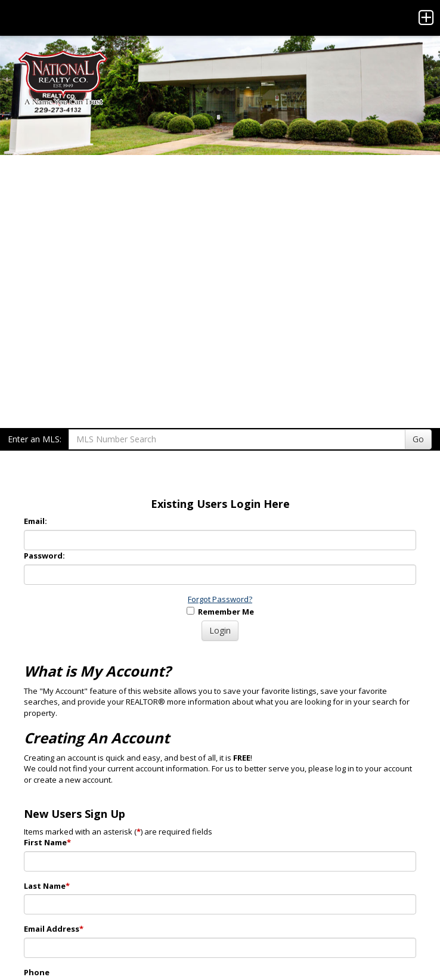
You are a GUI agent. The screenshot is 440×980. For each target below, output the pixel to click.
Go (418, 439)
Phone (37, 972)
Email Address (54, 929)
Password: (44, 556)
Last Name (47, 886)
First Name (47, 842)
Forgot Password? (220, 599)
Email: (35, 521)
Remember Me (220, 612)
